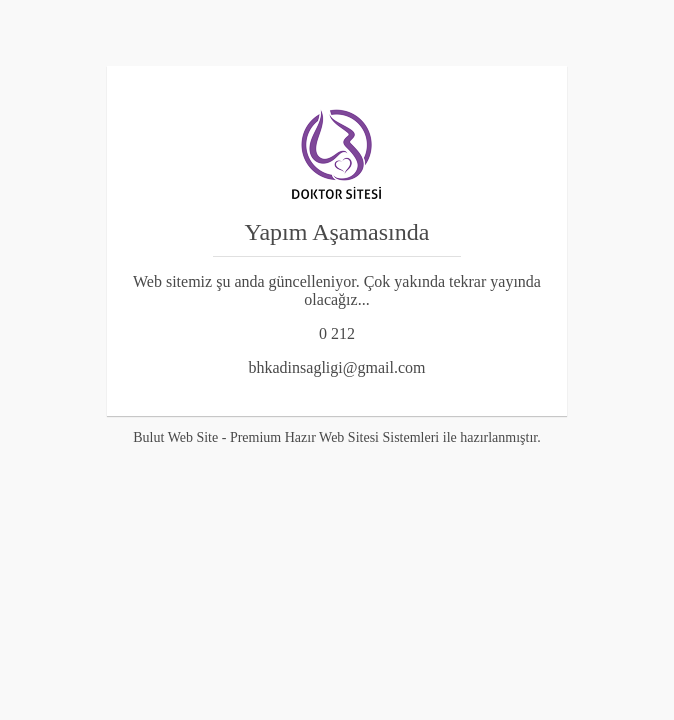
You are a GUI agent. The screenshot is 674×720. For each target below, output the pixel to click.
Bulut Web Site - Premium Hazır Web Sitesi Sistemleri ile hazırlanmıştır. (336, 437)
